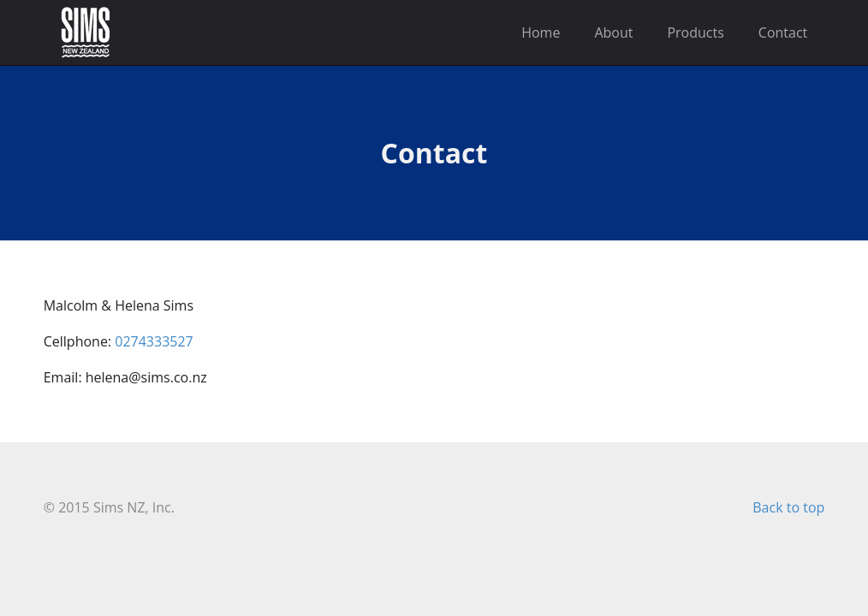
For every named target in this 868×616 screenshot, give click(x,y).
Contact (783, 33)
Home (541, 33)
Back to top (788, 507)
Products (695, 33)
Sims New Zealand (86, 33)
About (613, 33)
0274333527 (154, 341)
